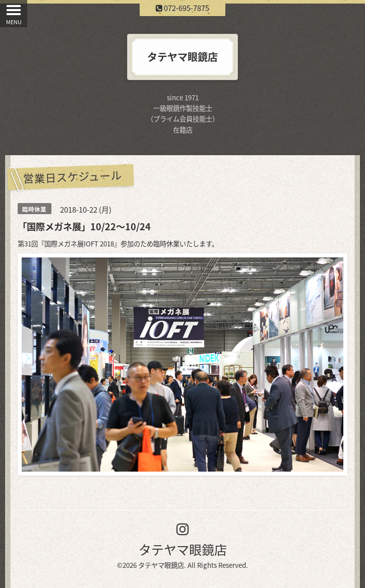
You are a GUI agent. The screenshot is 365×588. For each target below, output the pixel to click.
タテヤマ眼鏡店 (183, 549)
